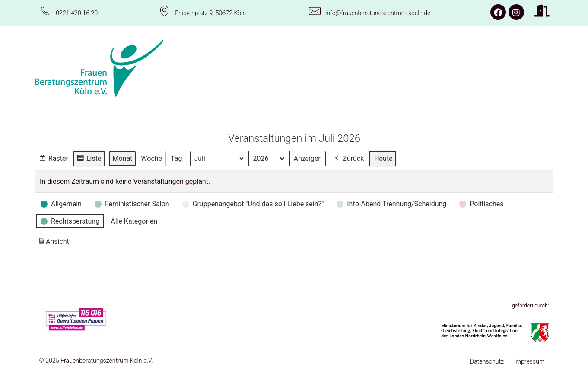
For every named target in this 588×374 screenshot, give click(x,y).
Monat (122, 158)
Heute (383, 158)
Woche (151, 158)
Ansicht (55, 243)
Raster (53, 159)
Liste (88, 159)
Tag (176, 158)
